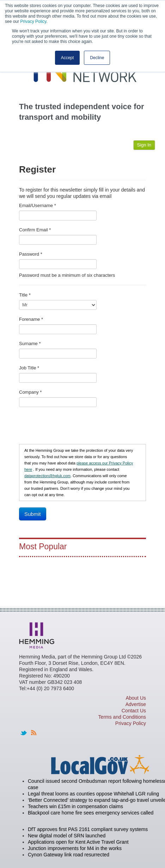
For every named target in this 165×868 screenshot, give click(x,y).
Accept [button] (68, 58)
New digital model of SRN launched (67, 836)
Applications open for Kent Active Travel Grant (78, 842)
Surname (30, 344)
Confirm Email (35, 230)
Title (25, 295)
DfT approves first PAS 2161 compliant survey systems (88, 829)
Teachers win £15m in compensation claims (75, 806)
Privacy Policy (33, 21)
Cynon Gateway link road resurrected (69, 855)
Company (30, 392)
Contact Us (134, 711)
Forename (31, 319)
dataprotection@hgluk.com (47, 476)
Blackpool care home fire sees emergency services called (91, 813)
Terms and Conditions (122, 717)
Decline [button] (97, 58)
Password (31, 254)
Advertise (136, 704)
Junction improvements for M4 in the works (75, 848)
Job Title (29, 368)
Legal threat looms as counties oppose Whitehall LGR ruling (93, 794)
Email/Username (38, 205)
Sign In (144, 145)
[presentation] (73, 427)
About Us (136, 698)
